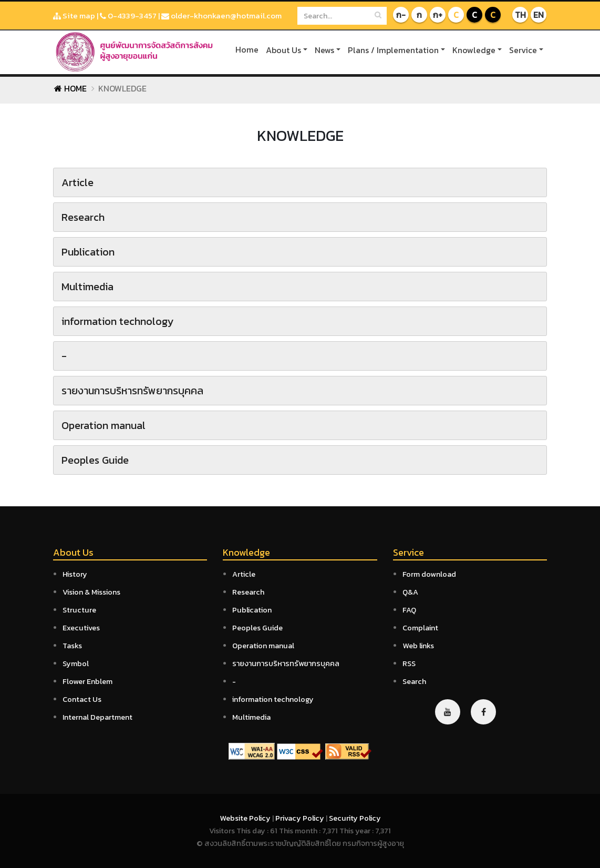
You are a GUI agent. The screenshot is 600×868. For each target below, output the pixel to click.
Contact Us (82, 699)
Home (247, 49)
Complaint (420, 628)
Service (523, 50)
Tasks (72, 646)
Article (244, 574)
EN (539, 15)
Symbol (76, 663)
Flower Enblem (87, 681)
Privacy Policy (301, 818)
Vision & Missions (91, 592)
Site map (74, 16)
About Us (283, 50)
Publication (252, 610)
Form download (429, 574)
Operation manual (263, 646)
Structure (79, 610)
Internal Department (97, 717)
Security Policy (355, 818)
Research (248, 592)
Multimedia (251, 717)
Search (414, 681)
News (324, 50)
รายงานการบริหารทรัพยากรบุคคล (286, 663)
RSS (409, 663)
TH (520, 15)
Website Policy (246, 818)
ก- (401, 15)
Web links (418, 646)
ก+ (438, 15)
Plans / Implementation (393, 50)
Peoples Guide (257, 628)
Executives (81, 628)
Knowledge (474, 50)
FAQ (409, 610)
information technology (273, 699)
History (75, 574)
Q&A (410, 592)
